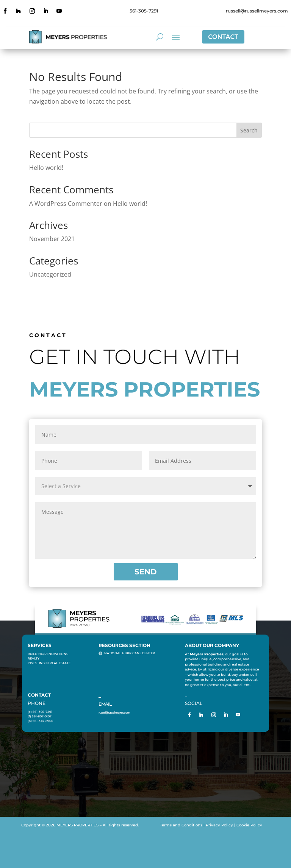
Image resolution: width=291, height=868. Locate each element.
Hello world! (46, 168)
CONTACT (223, 37)
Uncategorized (50, 274)
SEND (146, 572)
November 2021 (52, 239)
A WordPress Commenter (66, 204)
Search (249, 130)
